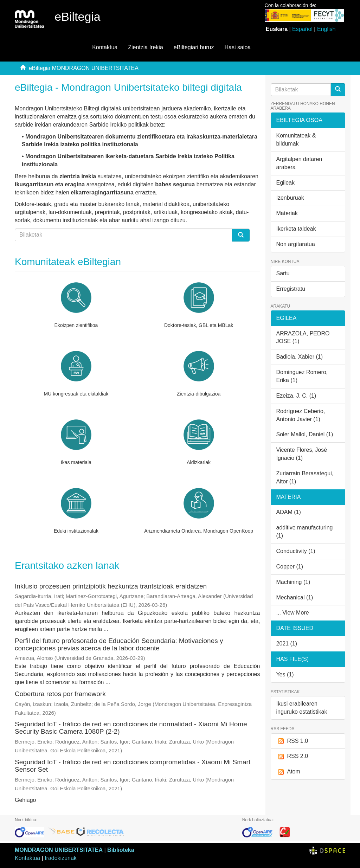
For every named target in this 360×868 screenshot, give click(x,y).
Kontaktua (105, 47)
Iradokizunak (61, 858)
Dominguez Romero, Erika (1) (302, 376)
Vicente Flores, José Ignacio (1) (302, 454)
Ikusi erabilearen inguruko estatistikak (302, 708)
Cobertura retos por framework (60, 694)
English (326, 29)
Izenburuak (290, 198)
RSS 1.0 (292, 741)
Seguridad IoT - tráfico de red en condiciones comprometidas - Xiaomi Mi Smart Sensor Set (133, 766)
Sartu (283, 273)
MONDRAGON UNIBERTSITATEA (59, 850)
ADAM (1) (289, 512)
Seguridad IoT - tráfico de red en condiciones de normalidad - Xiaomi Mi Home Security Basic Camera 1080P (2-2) (131, 728)
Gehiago (25, 800)
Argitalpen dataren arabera (299, 163)
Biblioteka (121, 850)
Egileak (285, 183)
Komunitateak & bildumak (296, 140)
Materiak (287, 213)
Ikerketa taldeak (296, 229)
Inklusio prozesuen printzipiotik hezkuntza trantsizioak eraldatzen (111, 586)
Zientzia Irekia (146, 47)
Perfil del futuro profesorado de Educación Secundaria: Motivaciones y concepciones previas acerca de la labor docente (119, 644)
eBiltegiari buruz (194, 47)
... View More (293, 613)
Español (302, 29)
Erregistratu (291, 289)
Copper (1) (290, 567)
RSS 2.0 (292, 756)
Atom (288, 772)
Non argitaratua (296, 244)
